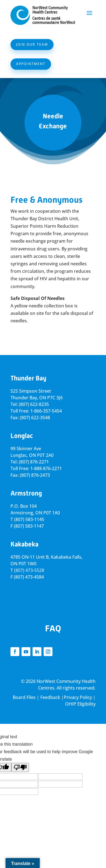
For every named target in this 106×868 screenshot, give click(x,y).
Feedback (50, 697)
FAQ (53, 628)
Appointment (31, 64)
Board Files (24, 697)
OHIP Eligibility (80, 704)
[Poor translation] (20, 767)
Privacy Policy (78, 697)
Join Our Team (32, 44)
